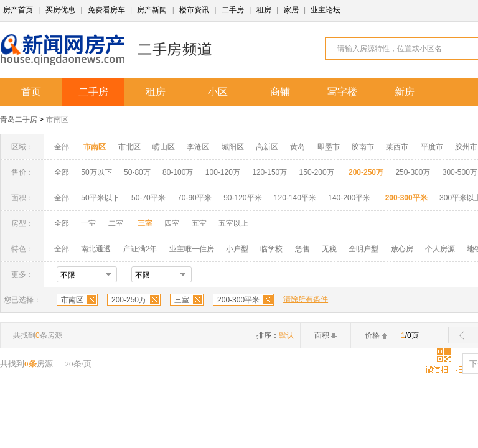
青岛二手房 (19, 119)
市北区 (129, 147)
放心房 (402, 249)
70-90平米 (194, 198)
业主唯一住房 (192, 249)
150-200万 (317, 172)
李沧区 (198, 147)
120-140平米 (295, 198)
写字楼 (342, 92)
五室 (199, 223)
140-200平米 (349, 198)
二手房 (233, 10)
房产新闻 (152, 10)
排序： (275, 335)
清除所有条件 (306, 299)
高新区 (267, 147)
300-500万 (460, 172)
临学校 (271, 249)
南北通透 (96, 249)
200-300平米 (238, 300)
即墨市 (329, 147)
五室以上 (233, 223)
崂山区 (164, 147)
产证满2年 (140, 249)
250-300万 (413, 172)
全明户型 (363, 249)
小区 (218, 92)
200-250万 (129, 300)
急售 (302, 249)
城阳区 (233, 147)
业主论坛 (326, 10)
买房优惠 (60, 10)
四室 (172, 223)
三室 (182, 300)
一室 (88, 223)
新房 (405, 92)
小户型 (237, 249)
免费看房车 (106, 10)
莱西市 (397, 147)
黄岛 (298, 147)
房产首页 (18, 10)
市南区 (57, 119)
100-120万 (223, 172)
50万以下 (96, 172)
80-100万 (178, 172)
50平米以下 (100, 198)
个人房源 (440, 249)
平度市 (432, 147)
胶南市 (363, 147)
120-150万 (269, 172)
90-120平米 (242, 198)
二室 (117, 223)
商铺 (280, 92)
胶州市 (466, 147)
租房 (264, 10)
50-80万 (137, 172)
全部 (62, 147)
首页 (31, 92)
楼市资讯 (194, 10)
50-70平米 (148, 198)
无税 (329, 249)
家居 (291, 10)
